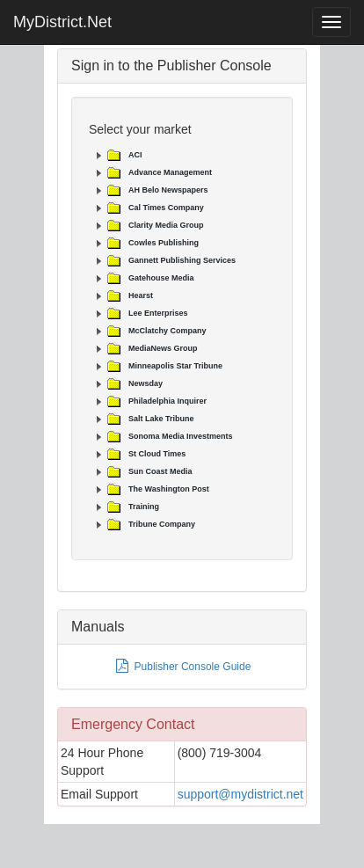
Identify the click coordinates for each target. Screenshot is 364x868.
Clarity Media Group (166, 225)
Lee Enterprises (158, 313)
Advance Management (170, 172)
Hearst (141, 295)
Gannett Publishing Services (182, 260)
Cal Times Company (166, 208)
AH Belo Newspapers (168, 190)
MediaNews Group (163, 348)
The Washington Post (169, 489)
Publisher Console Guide (182, 667)
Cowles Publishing (164, 243)
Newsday (146, 383)
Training (144, 507)
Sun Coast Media (160, 471)
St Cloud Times (157, 454)
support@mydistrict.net (240, 794)
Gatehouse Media (161, 278)
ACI (135, 155)
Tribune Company (162, 524)
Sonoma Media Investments (181, 436)
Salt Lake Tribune (161, 419)
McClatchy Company (167, 331)
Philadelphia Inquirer (167, 401)
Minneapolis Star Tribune (175, 366)
